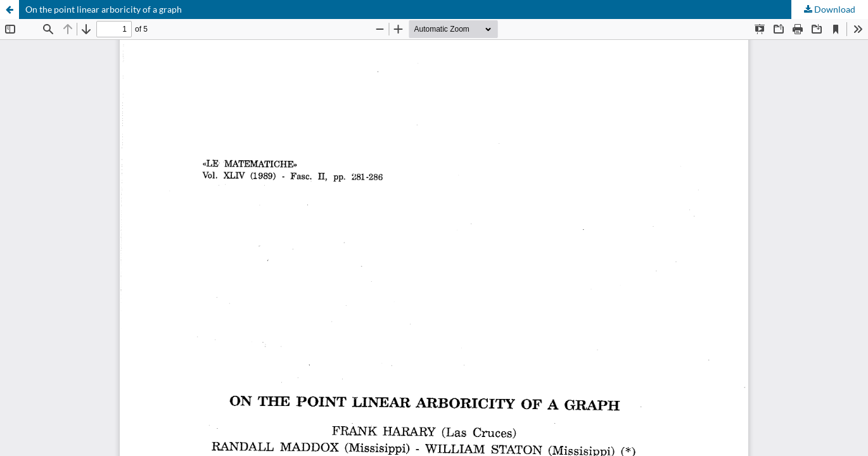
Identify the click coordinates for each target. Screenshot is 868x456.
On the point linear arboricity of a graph (104, 9)
